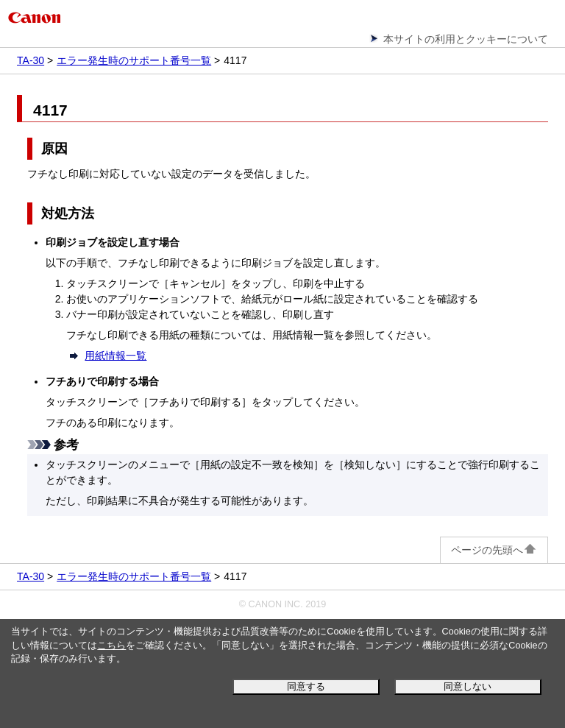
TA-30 (31, 60)
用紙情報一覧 (116, 356)
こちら (111, 646)
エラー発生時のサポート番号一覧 (134, 60)
